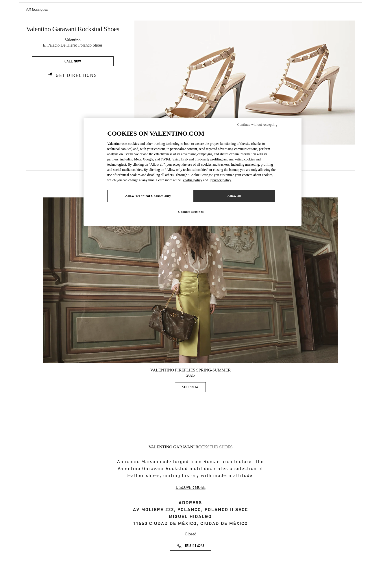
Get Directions (76, 75)
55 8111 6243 (195, 546)
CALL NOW (73, 61)
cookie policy (193, 180)
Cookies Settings (191, 212)
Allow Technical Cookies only (148, 196)
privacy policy (221, 180)
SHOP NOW (194, 388)
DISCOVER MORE (191, 487)
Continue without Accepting (257, 125)
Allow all (234, 196)
